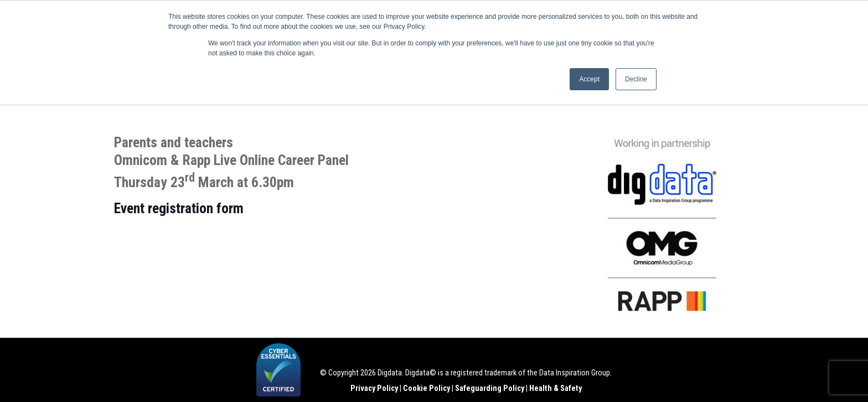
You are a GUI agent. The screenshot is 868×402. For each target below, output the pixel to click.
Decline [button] (636, 79)
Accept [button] (589, 79)
